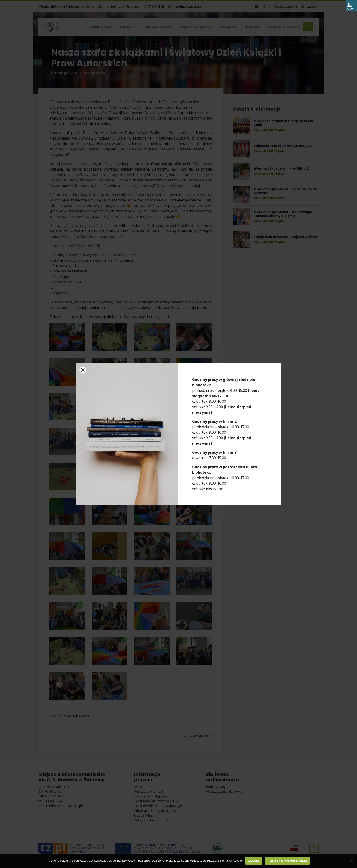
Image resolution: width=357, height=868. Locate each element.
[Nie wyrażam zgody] (351, 861)
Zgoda (254, 861)
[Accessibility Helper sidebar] (352, 5)
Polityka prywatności (287, 861)
